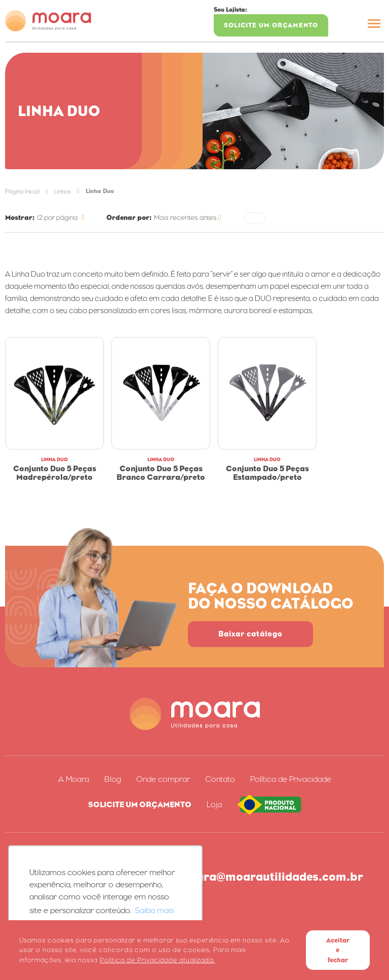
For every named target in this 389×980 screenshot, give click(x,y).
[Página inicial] (48, 21)
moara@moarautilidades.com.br (271, 877)
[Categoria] (62, 218)
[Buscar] (346, 24)
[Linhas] (63, 191)
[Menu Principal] (374, 25)
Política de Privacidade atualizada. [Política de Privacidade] (157, 960)
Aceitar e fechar (338, 950)
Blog (113, 779)
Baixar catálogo (250, 634)
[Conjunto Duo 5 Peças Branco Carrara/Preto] (161, 393)
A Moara (74, 779)
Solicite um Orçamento (271, 25)
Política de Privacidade (291, 779)
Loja (214, 805)
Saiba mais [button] (154, 911)
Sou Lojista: (230, 10)
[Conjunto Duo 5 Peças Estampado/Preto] (267, 393)
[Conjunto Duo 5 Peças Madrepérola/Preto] (54, 393)
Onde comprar (163, 779)
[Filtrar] (255, 218)
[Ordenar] (189, 218)
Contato (220, 779)
